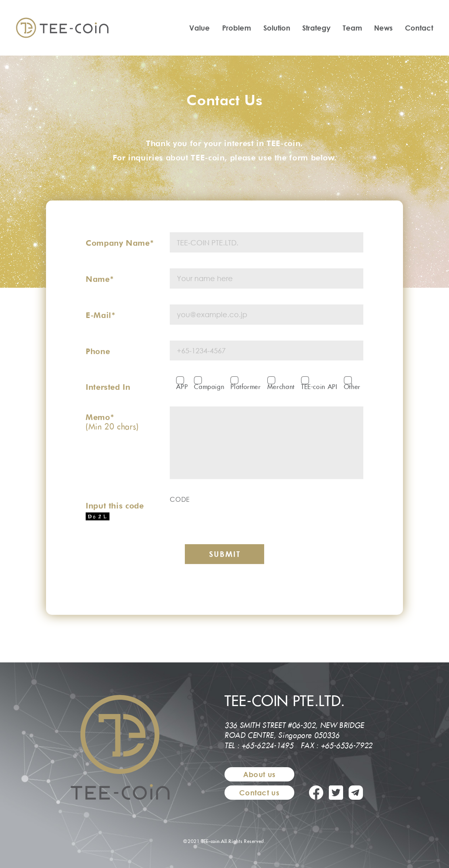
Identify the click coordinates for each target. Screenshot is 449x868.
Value (200, 28)
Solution (277, 28)
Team (352, 28)
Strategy (316, 28)
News (383, 28)
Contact (419, 28)
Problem (237, 28)
